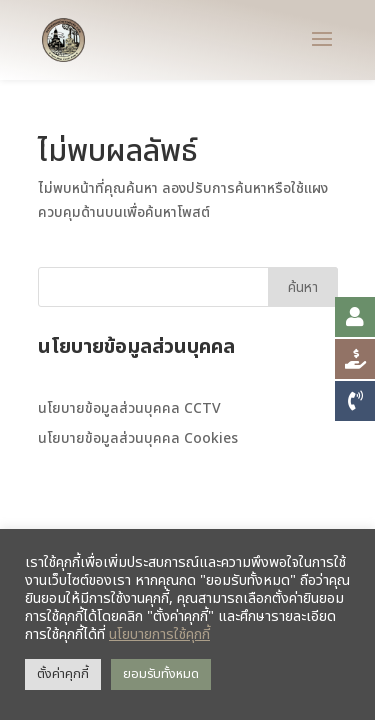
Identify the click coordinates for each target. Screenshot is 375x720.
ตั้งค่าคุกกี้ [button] (63, 674)
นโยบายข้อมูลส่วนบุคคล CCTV (129, 408)
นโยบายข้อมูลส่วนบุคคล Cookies (138, 438)
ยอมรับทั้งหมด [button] (161, 674)
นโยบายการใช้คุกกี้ (159, 634)
